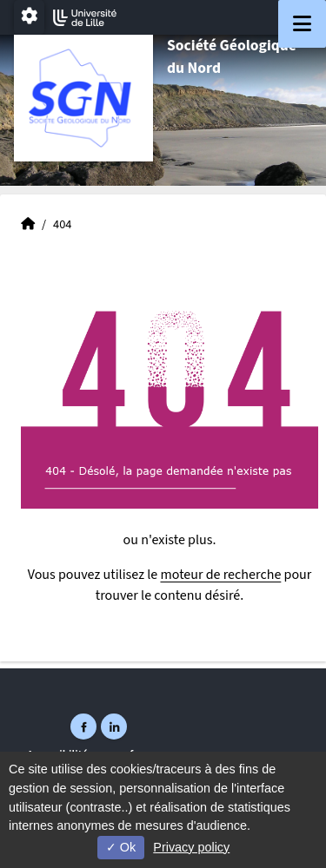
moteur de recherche (220, 575)
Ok (121, 847)
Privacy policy (191, 847)
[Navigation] (302, 24)
